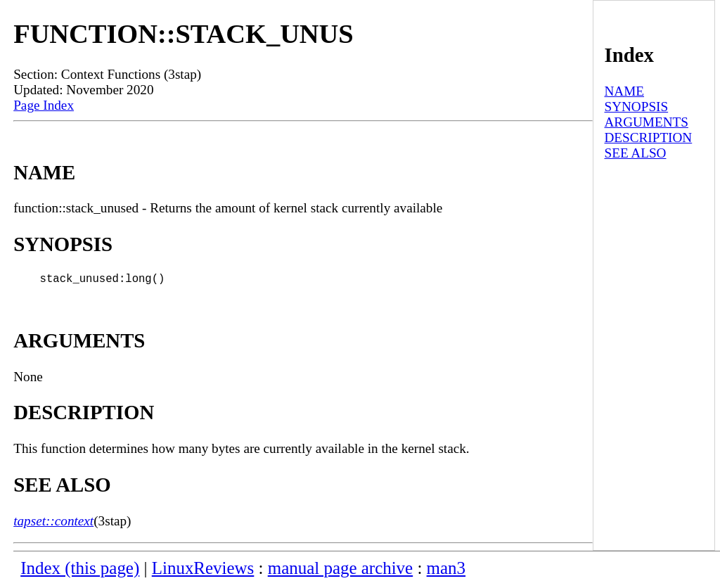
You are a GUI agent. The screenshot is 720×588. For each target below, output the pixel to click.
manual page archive (340, 571)
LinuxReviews (203, 571)
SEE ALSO (635, 153)
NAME (624, 91)
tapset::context (53, 524)
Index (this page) (80, 571)
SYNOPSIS (636, 107)
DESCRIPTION (648, 138)
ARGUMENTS (646, 122)
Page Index (44, 105)
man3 (446, 571)
